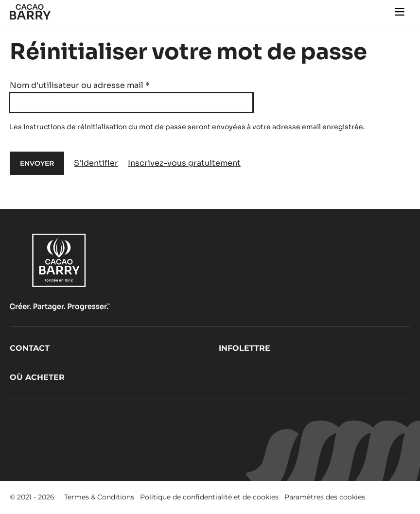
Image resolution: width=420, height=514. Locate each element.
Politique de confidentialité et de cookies (209, 497)
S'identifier (96, 163)
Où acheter (37, 377)
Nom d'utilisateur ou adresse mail (80, 85)
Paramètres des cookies (325, 497)
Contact (30, 348)
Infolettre (245, 348)
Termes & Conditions (99, 497)
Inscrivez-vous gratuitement (184, 163)
